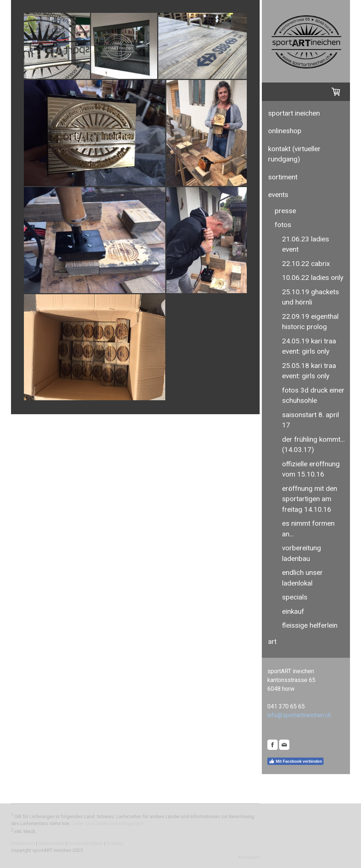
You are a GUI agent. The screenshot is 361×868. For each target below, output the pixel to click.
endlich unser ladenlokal (302, 578)
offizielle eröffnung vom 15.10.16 (311, 469)
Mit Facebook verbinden (295, 761)
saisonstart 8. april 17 (311, 420)
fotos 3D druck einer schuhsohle (313, 395)
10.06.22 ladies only (313, 278)
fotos (283, 225)
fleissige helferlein (310, 625)
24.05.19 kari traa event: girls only (309, 346)
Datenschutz (51, 843)
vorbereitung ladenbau (302, 553)
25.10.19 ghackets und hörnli (311, 297)
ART (272, 641)
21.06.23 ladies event (306, 244)
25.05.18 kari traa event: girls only (309, 371)
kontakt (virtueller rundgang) (294, 154)
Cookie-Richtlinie (86, 843)
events (278, 195)
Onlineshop (285, 131)
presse (285, 211)
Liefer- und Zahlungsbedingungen (108, 823)
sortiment (283, 177)
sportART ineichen (294, 113)
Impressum (23, 843)
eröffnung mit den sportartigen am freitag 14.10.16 (310, 499)
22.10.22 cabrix (306, 264)
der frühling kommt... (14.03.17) (313, 445)
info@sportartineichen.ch (299, 715)
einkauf (293, 611)
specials (295, 597)
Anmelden (249, 857)
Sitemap (115, 843)
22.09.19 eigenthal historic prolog (310, 322)
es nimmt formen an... (308, 529)
